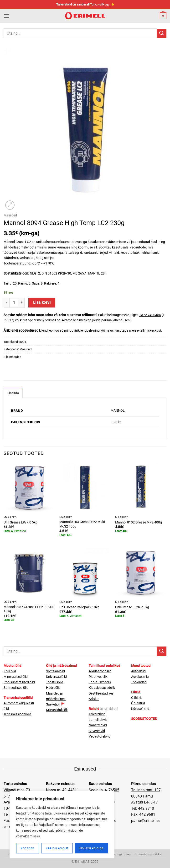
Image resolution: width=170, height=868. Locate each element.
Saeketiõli (53, 704)
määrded (15, 357)
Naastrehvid (98, 725)
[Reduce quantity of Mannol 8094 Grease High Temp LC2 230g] (6, 303)
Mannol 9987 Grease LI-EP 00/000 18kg (29, 609)
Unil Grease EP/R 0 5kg (21, 522)
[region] (62, 825)
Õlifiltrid (137, 698)
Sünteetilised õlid (16, 688)
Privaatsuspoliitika (148, 854)
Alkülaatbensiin (100, 671)
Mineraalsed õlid (16, 677)
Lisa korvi (42, 302)
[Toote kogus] (14, 303)
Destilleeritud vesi (101, 693)
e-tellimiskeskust (149, 330)
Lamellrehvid (98, 720)
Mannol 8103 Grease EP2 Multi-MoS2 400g (83, 524)
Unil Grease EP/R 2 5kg (132, 607)
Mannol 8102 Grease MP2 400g (139, 522)
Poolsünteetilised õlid (19, 682)
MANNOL (118, 411)
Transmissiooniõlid (17, 714)
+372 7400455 (150, 315)
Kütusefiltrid (140, 709)
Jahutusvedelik (100, 682)
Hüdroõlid (53, 688)
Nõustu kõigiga (92, 848)
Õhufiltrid (138, 703)
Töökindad (139, 682)
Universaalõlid (56, 677)
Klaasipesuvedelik (102, 688)
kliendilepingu (49, 330)
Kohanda (28, 848)
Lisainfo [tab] (13, 393)
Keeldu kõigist (57, 848)
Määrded (10, 215)
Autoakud (138, 671)
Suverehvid (97, 731)
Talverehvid (97, 714)
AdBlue (94, 699)
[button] (6, 16)
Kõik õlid (10, 671)
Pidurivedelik (98, 677)
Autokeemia (140, 677)
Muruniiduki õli (57, 710)
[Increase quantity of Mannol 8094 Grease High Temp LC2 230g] (22, 303)
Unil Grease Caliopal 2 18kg (79, 607)
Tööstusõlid (55, 682)
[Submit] (162, 33)
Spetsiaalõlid (55, 671)
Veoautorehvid (100, 736)
